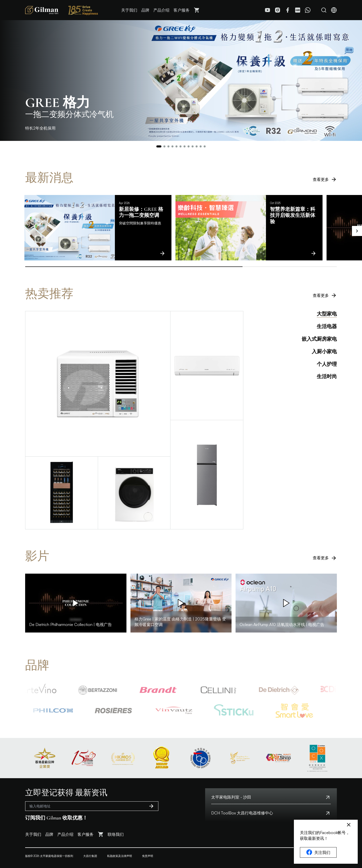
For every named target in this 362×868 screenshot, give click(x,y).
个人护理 (327, 364)
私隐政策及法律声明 (120, 856)
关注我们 (318, 852)
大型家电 (327, 314)
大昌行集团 (90, 856)
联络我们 (116, 834)
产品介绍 (161, 10)
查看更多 (325, 179)
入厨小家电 (324, 352)
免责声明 (148, 856)
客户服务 (182, 10)
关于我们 (129, 10)
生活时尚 (327, 377)
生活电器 (327, 327)
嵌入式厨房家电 (319, 339)
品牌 (145, 10)
